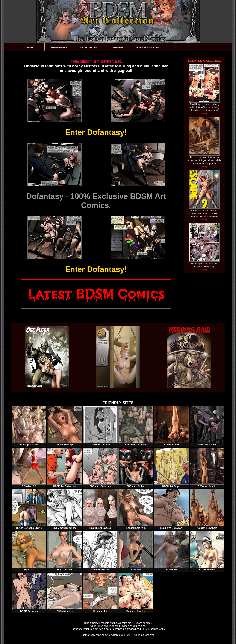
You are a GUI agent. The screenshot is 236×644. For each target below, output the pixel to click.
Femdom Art (59, 47)
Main (30, 47)
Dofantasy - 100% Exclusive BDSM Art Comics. (96, 201)
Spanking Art (89, 47)
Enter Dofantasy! (96, 132)
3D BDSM (118, 47)
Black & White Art (147, 47)
